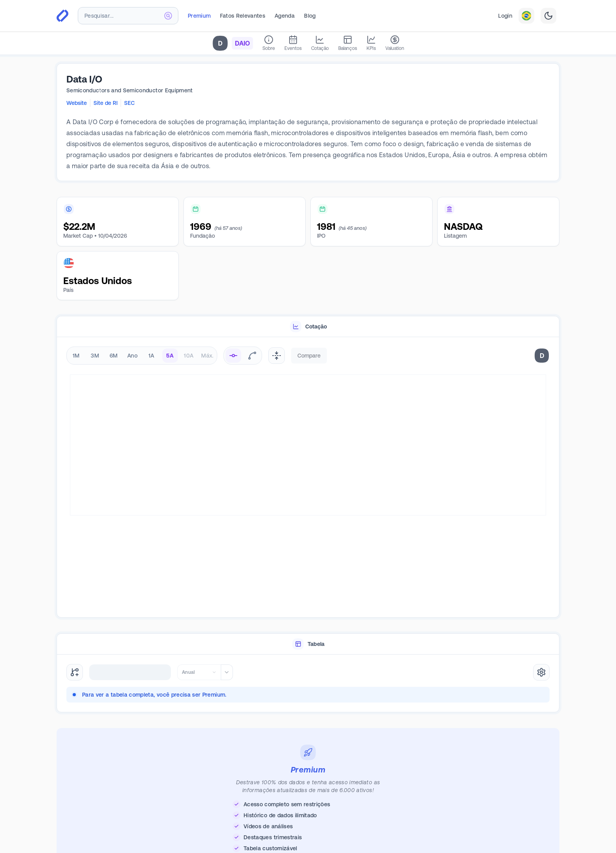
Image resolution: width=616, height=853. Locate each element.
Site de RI (105, 103)
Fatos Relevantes (243, 16)
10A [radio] (189, 356)
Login (505, 16)
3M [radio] (95, 356)
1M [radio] (76, 356)
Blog (310, 16)
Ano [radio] (132, 356)
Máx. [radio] (207, 356)
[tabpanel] (308, 478)
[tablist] (308, 327)
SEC (129, 103)
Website (77, 103)
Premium (199, 16)
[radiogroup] (142, 356)
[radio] (233, 356)
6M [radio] (114, 356)
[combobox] (128, 16)
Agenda (285, 16)
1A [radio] (151, 356)
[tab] (308, 327)
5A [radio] (170, 356)
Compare (309, 356)
